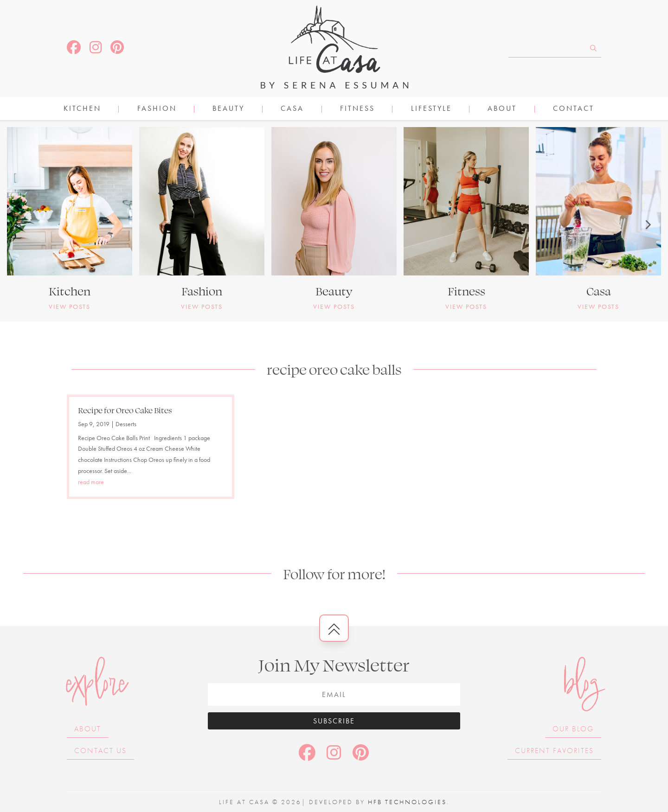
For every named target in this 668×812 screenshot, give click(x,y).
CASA (292, 109)
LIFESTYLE (431, 109)
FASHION (157, 109)
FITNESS (357, 109)
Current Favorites (554, 751)
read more (91, 482)
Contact (574, 109)
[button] (21, 224)
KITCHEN (82, 109)
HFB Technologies (407, 802)
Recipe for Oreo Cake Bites (125, 410)
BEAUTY (228, 109)
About (502, 109)
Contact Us (100, 751)
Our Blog (573, 729)
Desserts (126, 424)
